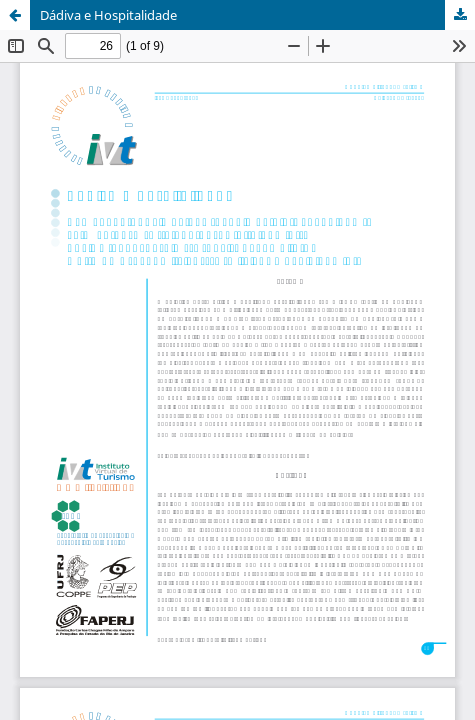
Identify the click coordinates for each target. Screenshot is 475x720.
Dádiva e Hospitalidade (108, 15)
